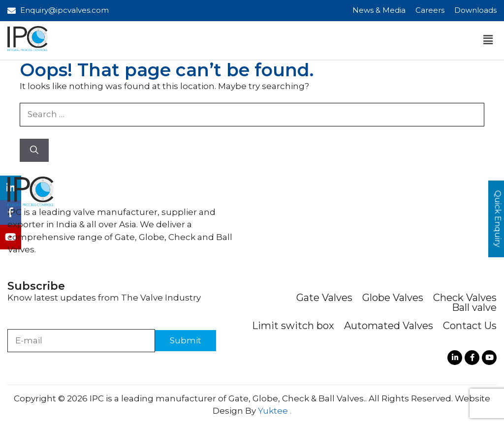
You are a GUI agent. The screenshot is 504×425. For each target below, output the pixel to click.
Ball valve (474, 307)
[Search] (34, 151)
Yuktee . (275, 411)
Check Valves (465, 298)
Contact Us (470, 326)
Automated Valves (389, 326)
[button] (488, 40)
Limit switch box (293, 326)
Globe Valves (393, 298)
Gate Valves (324, 298)
